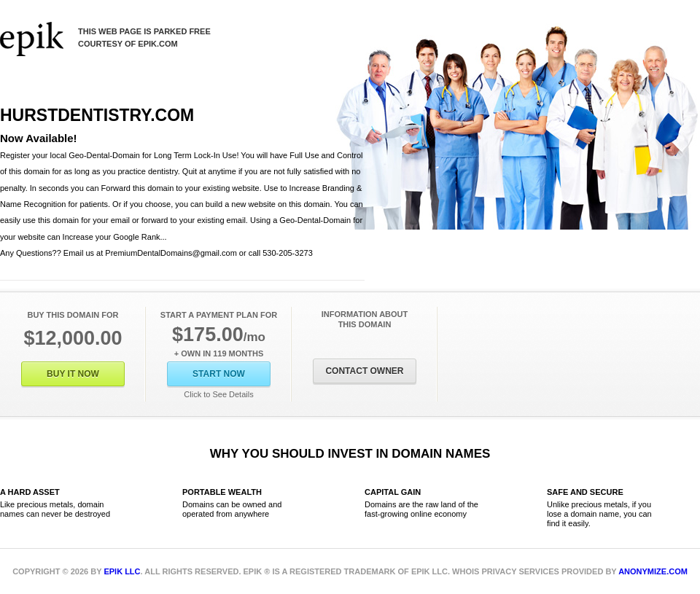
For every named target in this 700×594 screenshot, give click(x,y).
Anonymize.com (653, 571)
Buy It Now (73, 374)
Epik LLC (122, 571)
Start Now (219, 374)
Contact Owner (364, 371)
